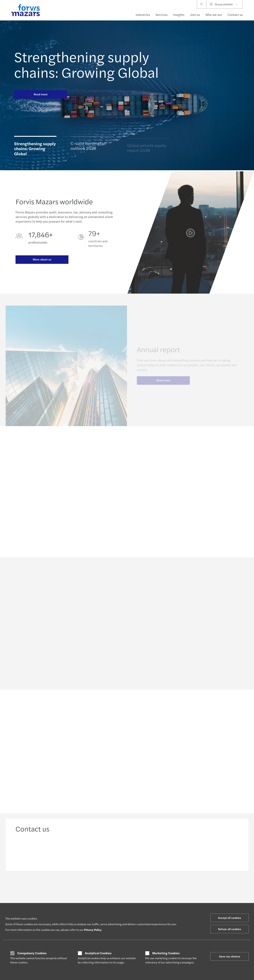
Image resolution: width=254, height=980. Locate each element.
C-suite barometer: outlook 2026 (89, 147)
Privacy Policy (93, 930)
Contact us (235, 15)
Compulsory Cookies (32, 953)
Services (162, 15)
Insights (179, 15)
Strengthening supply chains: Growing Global (86, 64)
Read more (41, 94)
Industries (143, 15)
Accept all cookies (229, 918)
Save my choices (230, 956)
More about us (42, 260)
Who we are (214, 15)
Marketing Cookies (166, 953)
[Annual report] (190, 236)
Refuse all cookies (229, 929)
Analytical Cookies (98, 953)
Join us (195, 15)
